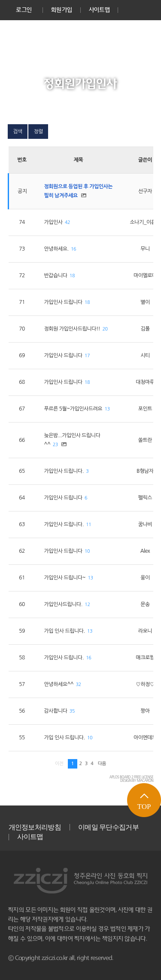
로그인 (24, 10)
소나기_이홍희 (145, 222)
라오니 (145, 631)
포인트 (145, 409)
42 (67, 222)
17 (87, 356)
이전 (59, 764)
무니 (145, 249)
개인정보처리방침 (35, 827)
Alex (145, 551)
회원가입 (62, 10)
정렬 (38, 132)
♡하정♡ (145, 684)
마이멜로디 (145, 276)
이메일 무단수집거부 (108, 827)
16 (73, 249)
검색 (18, 132)
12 (87, 605)
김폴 (145, 329)
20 (105, 329)
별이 (145, 302)
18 (72, 276)
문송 (145, 604)
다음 (102, 764)
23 (55, 445)
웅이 (145, 578)
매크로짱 (145, 658)
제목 (79, 160)
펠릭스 (145, 498)
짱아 (145, 711)
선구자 (145, 191)
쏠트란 (145, 440)
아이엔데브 (145, 738)
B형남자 (145, 471)
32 (79, 684)
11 (88, 525)
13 (107, 409)
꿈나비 (145, 524)
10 (87, 551)
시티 (145, 355)
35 (72, 711)
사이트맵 (99, 10)
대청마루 (145, 382)
